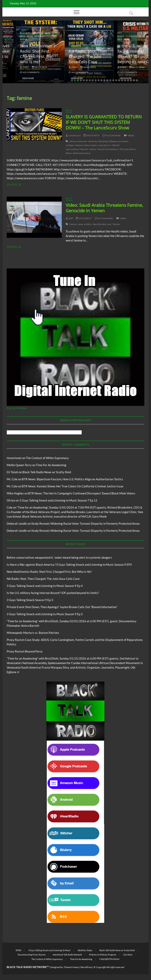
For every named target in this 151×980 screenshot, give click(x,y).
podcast (75, 149)
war (109, 224)
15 (113, 80)
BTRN (24, 39)
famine (79, 145)
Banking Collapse (108, 141)
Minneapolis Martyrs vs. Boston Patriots (33, 633)
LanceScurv (73, 135)
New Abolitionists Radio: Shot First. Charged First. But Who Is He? (71, 54)
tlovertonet (14, 458)
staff (11, 67)
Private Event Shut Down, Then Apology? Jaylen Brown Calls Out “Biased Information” (62, 607)
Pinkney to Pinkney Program (103, 955)
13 (107, 80)
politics (88, 224)
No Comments (16, 72)
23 (137, 80)
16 (116, 80)
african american (78, 141)
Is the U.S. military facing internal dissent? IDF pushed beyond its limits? (53, 593)
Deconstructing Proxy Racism (32, 955)
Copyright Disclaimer (109, 959)
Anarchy (93, 141)
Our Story (128, 955)
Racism (84, 149)
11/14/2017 (84, 218)
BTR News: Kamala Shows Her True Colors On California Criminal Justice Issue (73, 486)
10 (99, 80)
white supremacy (82, 153)
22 (134, 80)
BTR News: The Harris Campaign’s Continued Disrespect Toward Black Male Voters (82, 493)
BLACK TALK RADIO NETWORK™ (28, 967)
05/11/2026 (26, 67)
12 (104, 80)
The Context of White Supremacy (47, 458)
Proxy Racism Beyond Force (25, 651)
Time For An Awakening (51, 465)
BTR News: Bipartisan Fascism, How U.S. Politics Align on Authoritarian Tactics (72, 479)
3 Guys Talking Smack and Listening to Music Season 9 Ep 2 (45, 614)
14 (110, 80)
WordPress (86, 967)
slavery (93, 149)
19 (125, 80)
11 (101, 80)
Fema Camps (91, 145)
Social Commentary (108, 149)
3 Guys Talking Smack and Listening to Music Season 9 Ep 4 (45, 586)
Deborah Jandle (17, 523)
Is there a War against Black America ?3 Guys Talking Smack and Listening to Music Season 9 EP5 (69, 565)
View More (14, 78)
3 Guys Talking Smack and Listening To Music (49, 950)
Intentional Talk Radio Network (67, 955)
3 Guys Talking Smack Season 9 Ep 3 (30, 600)
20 (128, 80)
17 (119, 80)
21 (131, 80)
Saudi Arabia (100, 224)
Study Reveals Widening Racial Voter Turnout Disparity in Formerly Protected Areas (86, 523)
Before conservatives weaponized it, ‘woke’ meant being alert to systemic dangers (26, 54)
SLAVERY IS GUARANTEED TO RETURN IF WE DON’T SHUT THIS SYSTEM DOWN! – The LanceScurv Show (104, 122)
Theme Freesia (71, 967)
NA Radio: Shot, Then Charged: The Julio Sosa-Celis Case (123, 56)
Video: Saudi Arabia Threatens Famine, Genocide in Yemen (104, 208)
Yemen (116, 224)
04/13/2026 (123, 67)
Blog (16, 39)
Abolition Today (85, 950)
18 (122, 80)
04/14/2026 (75, 67)
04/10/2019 (91, 135)
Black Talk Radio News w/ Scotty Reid (47, 472)
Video (131, 135)
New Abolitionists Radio (126, 45)
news (81, 224)
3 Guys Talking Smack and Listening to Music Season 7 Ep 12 (58, 500)
